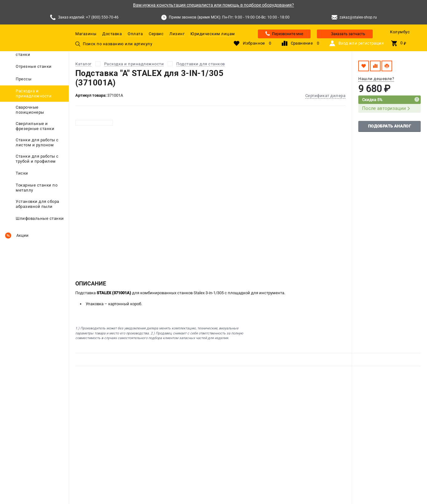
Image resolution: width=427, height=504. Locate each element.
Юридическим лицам (213, 34)
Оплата (135, 34)
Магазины (86, 34)
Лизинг (177, 34)
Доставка (112, 34)
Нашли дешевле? (376, 79)
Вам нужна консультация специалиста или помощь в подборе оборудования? (213, 5)
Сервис (156, 34)
